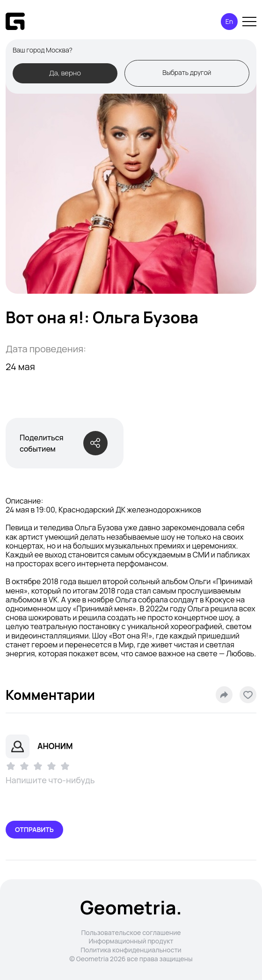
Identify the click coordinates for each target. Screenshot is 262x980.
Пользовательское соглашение (131, 932)
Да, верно (65, 73)
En (229, 21)
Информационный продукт (131, 941)
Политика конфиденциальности (131, 950)
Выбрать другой (187, 72)
